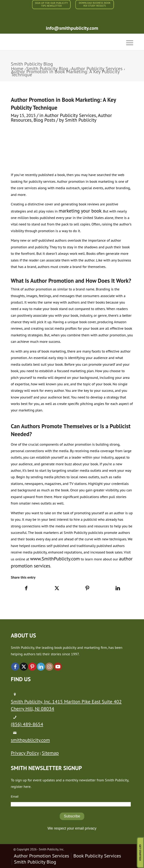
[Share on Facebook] (26, 588)
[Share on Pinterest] (87, 588)
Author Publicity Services (70, 115)
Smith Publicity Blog (32, 64)
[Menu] (128, 42)
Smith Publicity (81, 120)
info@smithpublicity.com (72, 28)
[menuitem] (51, 5)
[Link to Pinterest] (32, 667)
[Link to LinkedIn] (41, 667)
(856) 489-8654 (27, 724)
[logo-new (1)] (60, 42)
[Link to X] (24, 667)
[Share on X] (57, 588)
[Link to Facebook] (15, 667)
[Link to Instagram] (49, 667)
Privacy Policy (25, 753)
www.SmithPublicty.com (55, 559)
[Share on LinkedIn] (118, 588)
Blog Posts (44, 120)
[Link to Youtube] (58, 667)
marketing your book (80, 211)
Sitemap (50, 753)
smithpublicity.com (30, 740)
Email (15, 796)
